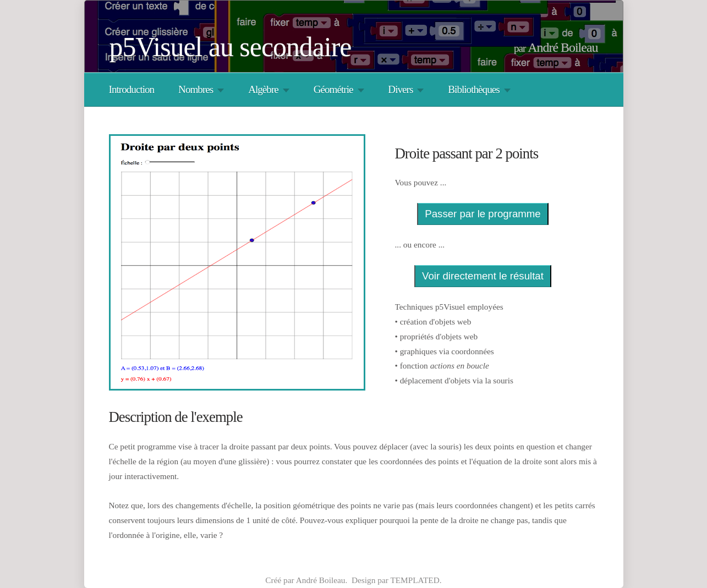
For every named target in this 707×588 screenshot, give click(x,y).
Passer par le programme (483, 214)
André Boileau (563, 47)
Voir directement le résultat (483, 276)
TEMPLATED (415, 580)
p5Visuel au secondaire (231, 47)
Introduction (132, 89)
